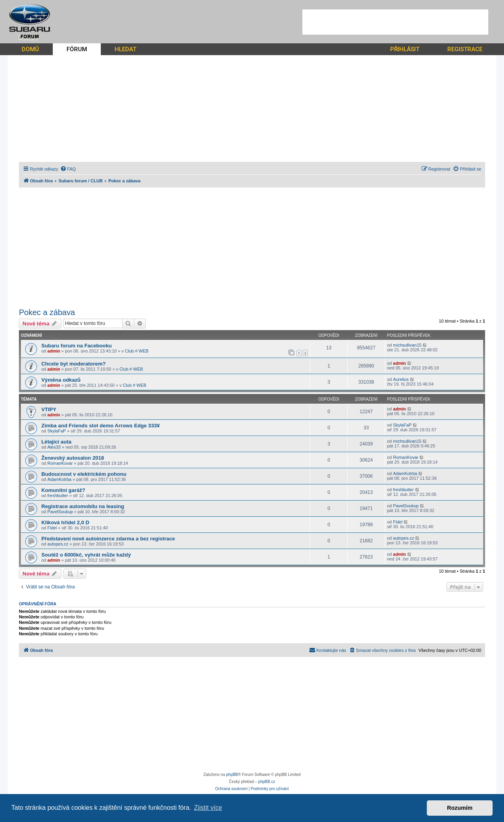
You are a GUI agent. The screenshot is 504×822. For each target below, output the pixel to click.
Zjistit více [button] (208, 808)
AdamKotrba (59, 479)
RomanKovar (60, 463)
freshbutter (58, 495)
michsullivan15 (407, 345)
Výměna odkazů (61, 380)
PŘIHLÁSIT (405, 49)
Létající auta (56, 442)
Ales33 (54, 447)
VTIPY (49, 409)
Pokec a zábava (47, 312)
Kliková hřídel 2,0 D (65, 522)
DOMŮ (30, 49)
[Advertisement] (395, 22)
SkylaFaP (57, 431)
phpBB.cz (267, 782)
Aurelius (401, 379)
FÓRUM (77, 49)
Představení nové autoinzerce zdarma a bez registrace (108, 539)
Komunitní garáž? (63, 490)
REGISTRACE (465, 49)
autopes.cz (58, 544)
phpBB (232, 775)
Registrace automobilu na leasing (83, 506)
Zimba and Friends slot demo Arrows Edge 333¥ (101, 426)
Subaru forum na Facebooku (77, 346)
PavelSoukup (60, 512)
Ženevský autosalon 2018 (73, 458)
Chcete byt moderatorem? (73, 364)
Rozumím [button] (460, 808)
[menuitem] (68, 169)
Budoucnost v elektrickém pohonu (84, 474)
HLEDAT (125, 49)
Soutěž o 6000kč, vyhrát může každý (86, 555)
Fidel (52, 528)
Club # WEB (137, 351)
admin (54, 351)
